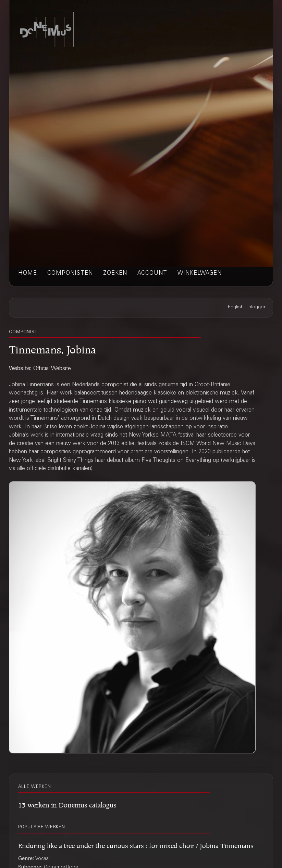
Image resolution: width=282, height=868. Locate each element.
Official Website (52, 369)
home (28, 274)
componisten (70, 274)
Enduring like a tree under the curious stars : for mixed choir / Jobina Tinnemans (136, 845)
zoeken (115, 274)
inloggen (257, 307)
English (236, 307)
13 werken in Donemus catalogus (67, 804)
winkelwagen (200, 274)
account (152, 274)
